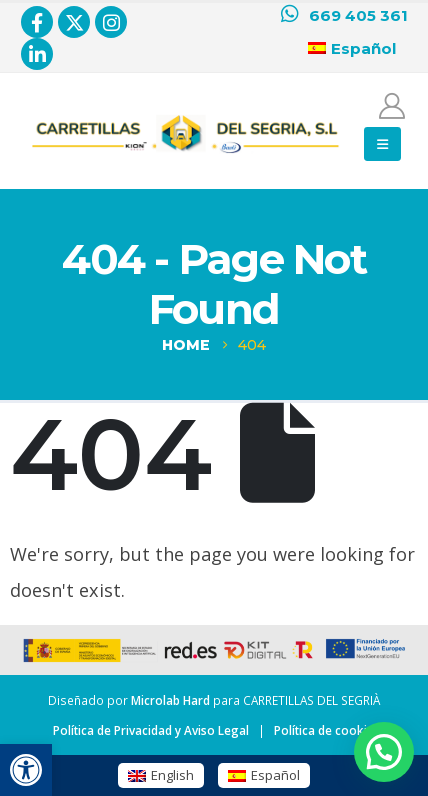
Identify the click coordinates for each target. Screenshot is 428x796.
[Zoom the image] (185, 118)
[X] (74, 22)
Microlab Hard (170, 700)
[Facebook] (37, 22)
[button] (26, 770)
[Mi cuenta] (392, 106)
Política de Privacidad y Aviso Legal (151, 730)
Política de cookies (327, 730)
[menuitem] (161, 775)
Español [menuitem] (275, 775)
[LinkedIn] (37, 54)
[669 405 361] (344, 16)
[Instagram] (111, 22)
